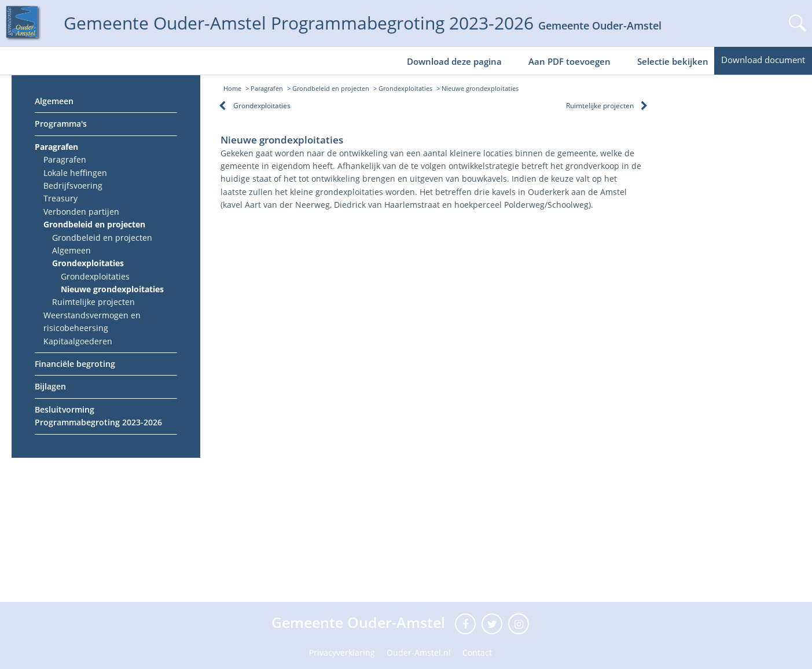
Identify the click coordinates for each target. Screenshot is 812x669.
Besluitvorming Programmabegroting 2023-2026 (98, 416)
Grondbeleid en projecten (94, 224)
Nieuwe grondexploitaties (112, 289)
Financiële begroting (75, 364)
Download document (763, 60)
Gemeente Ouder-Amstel (360, 622)
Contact (477, 653)
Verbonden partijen (81, 212)
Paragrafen (56, 147)
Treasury (60, 198)
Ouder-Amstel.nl (419, 653)
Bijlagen (50, 386)
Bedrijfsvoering (73, 185)
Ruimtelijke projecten (93, 302)
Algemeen (54, 101)
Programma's (61, 124)
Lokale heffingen (75, 173)
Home (232, 88)
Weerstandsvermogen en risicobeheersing (92, 321)
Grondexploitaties (88, 263)
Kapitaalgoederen (78, 341)
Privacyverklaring (342, 653)
